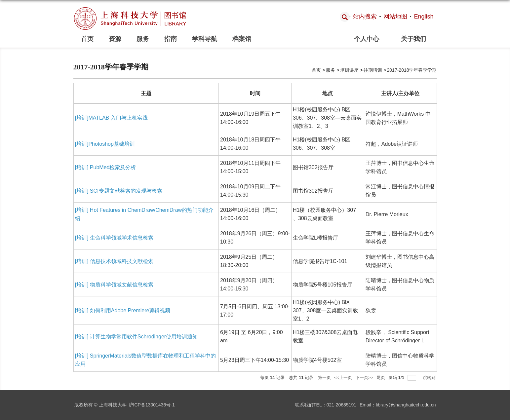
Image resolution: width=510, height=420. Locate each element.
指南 (171, 39)
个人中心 (367, 39)
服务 (143, 39)
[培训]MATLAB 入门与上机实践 (111, 118)
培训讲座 (349, 70)
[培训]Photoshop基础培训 (105, 144)
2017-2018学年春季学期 (412, 70)
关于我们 (413, 39)
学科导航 (205, 39)
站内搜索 (365, 17)
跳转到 (430, 378)
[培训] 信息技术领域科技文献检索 (114, 261)
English (424, 17)
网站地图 (395, 17)
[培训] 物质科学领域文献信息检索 (114, 285)
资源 (115, 39)
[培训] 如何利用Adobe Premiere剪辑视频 (123, 310)
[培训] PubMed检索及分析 (106, 167)
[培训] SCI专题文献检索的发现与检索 (119, 191)
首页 (87, 39)
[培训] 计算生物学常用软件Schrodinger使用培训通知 (137, 337)
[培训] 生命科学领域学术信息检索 (114, 238)
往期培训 (373, 70)
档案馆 (242, 39)
